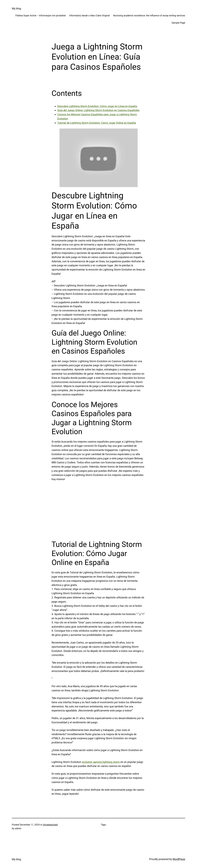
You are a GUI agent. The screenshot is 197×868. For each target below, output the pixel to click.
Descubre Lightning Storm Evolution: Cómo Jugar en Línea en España (97, 106)
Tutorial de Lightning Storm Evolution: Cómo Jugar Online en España (97, 123)
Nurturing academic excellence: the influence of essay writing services (149, 16)
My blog (16, 8)
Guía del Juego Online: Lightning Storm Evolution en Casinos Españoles (98, 110)
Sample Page (178, 23)
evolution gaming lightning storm (101, 762)
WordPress (179, 859)
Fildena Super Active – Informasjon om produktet (41, 16)
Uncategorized (50, 825)
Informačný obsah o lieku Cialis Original (89, 16)
